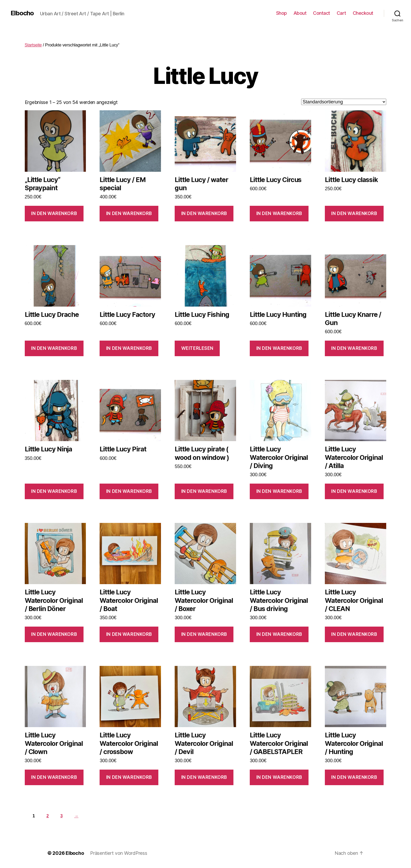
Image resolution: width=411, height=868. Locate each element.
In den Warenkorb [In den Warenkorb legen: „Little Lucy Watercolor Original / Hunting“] (354, 777)
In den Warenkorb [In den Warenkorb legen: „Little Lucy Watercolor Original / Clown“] (54, 777)
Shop (282, 13)
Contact (322, 13)
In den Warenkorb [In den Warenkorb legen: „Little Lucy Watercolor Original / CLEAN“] (354, 634)
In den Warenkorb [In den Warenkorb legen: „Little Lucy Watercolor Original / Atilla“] (354, 491)
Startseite (33, 45)
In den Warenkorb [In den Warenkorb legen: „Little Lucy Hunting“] (279, 348)
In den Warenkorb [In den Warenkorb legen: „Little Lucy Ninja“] (54, 491)
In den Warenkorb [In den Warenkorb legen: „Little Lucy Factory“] (129, 348)
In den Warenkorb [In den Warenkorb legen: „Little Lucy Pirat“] (129, 491)
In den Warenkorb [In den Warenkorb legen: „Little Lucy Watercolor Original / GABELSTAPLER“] (279, 777)
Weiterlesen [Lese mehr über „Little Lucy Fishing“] (197, 348)
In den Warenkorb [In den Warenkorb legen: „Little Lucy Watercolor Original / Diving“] (279, 491)
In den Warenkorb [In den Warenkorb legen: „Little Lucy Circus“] (279, 213)
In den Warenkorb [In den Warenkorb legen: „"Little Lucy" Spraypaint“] (54, 213)
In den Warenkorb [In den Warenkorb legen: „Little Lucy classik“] (354, 213)
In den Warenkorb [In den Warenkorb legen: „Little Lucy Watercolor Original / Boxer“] (204, 634)
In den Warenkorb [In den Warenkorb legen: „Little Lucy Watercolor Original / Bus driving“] (279, 634)
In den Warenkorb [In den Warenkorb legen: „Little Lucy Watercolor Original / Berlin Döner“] (54, 634)
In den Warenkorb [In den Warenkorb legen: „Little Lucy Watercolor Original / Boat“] (129, 634)
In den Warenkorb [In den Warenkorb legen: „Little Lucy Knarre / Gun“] (354, 348)
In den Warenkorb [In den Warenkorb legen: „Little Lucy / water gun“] (204, 213)
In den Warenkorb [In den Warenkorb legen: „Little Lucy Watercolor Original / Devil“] (204, 777)
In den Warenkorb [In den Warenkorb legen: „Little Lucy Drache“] (54, 348)
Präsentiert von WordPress (119, 853)
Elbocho (22, 13)
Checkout (363, 13)
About (300, 13)
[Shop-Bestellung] (344, 102)
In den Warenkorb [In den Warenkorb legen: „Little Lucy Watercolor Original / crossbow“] (129, 777)
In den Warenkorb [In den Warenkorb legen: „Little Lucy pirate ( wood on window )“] (204, 491)
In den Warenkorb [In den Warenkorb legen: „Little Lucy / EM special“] (129, 213)
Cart (341, 13)
